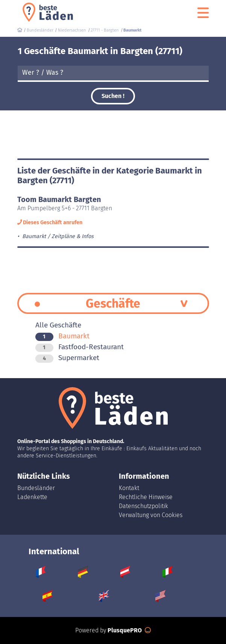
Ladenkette (32, 497)
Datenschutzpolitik (143, 506)
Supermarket (67, 358)
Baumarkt (62, 336)
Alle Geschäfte (58, 325)
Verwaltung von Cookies (151, 515)
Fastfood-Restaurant (80, 347)
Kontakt (129, 488)
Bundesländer (36, 488)
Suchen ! (113, 96)
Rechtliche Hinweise (146, 497)
